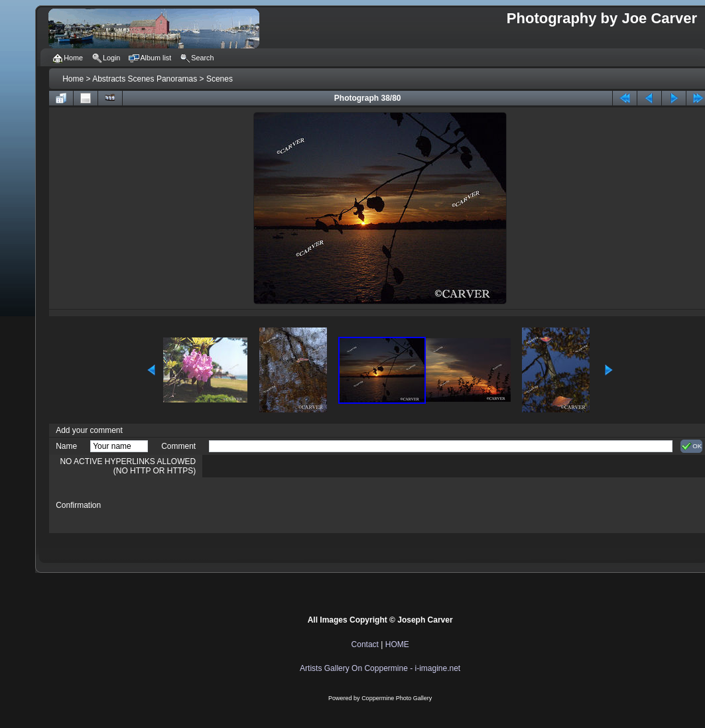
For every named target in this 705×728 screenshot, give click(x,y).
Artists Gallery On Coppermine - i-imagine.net (380, 668)
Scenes (220, 79)
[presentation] (310, 505)
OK (691, 446)
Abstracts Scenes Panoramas (145, 79)
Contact (365, 644)
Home (73, 79)
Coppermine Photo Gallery (397, 698)
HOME (397, 644)
